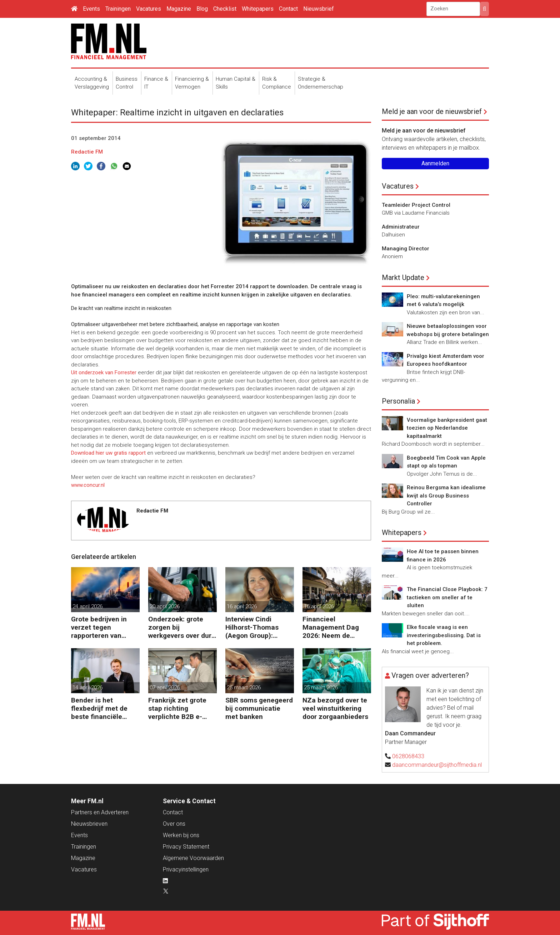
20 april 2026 (165, 606)
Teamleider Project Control (416, 205)
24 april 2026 (87, 606)
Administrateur (401, 227)
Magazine (179, 9)
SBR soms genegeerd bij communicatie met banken (259, 708)
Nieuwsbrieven (89, 824)
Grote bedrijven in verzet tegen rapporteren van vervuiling (99, 627)
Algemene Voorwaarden (193, 858)
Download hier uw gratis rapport (108, 453)
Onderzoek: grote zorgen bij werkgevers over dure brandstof (182, 627)
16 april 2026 (242, 606)
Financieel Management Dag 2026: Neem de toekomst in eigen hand (331, 627)
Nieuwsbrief (319, 9)
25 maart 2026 (244, 687)
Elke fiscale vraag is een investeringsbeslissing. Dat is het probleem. (444, 635)
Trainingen (118, 9)
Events (91, 9)
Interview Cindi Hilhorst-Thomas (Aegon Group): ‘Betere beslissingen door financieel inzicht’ (257, 627)
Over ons (174, 824)
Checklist (225, 9)
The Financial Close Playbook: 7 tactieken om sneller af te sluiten (447, 597)
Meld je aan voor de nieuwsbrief (432, 111)
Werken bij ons (181, 835)
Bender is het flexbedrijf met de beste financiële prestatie (99, 708)
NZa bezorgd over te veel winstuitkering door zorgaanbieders (335, 708)
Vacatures (149, 9)
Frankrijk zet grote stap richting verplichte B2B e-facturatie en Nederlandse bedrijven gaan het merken (177, 708)
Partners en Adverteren (100, 812)
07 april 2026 (165, 687)
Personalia (398, 401)
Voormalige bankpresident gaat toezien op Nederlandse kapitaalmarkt (447, 428)
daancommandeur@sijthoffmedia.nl (437, 765)
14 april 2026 (87, 687)
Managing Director (406, 249)
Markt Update (403, 277)
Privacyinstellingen (186, 869)
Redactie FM (87, 152)
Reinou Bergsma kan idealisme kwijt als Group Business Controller (446, 496)
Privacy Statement (186, 847)
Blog (202, 9)
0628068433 (408, 756)
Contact (288, 9)
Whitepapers (258, 9)
